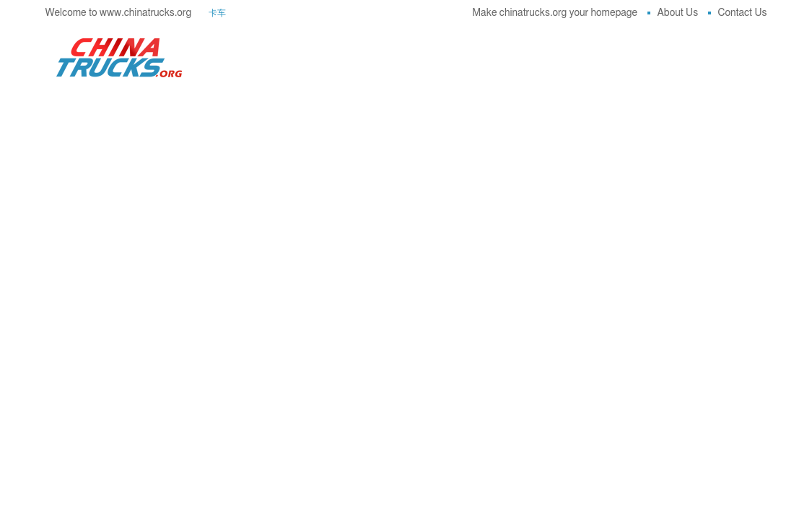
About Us (673, 13)
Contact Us (738, 13)
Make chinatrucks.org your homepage (555, 13)
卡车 (217, 13)
